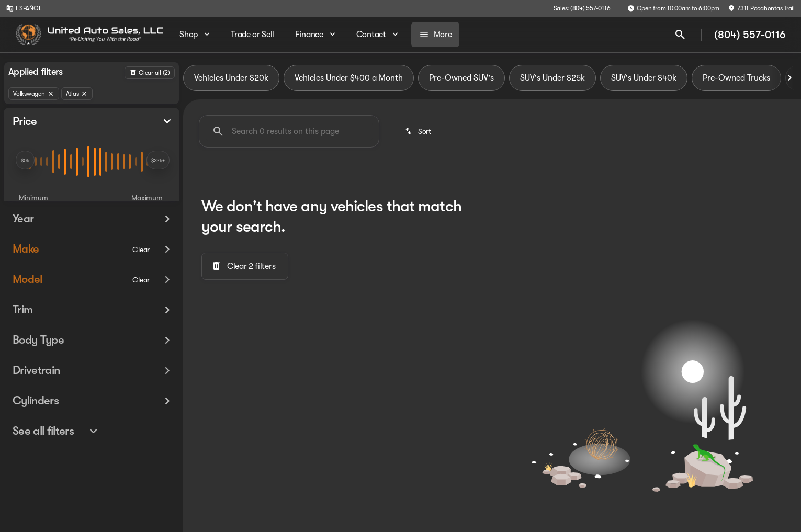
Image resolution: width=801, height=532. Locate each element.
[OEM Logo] (29, 35)
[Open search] (680, 35)
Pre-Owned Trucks (736, 78)
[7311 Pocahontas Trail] (761, 8)
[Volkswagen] (34, 94)
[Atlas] (77, 94)
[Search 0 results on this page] (289, 131)
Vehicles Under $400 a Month (349, 78)
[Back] (150, 73)
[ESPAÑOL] (24, 8)
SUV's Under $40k (644, 78)
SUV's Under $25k (552, 78)
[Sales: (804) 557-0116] (582, 8)
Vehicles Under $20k (231, 78)
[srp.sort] (419, 131)
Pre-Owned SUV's (461, 78)
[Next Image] (789, 78)
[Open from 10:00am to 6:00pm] (674, 8)
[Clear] (141, 264)
